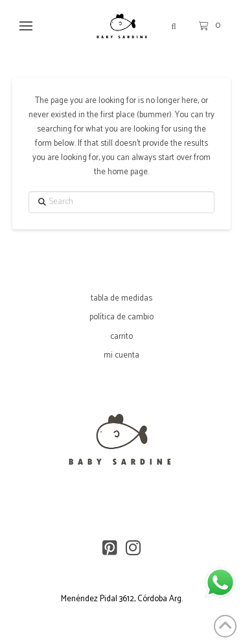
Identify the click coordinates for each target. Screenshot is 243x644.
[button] (26, 26)
